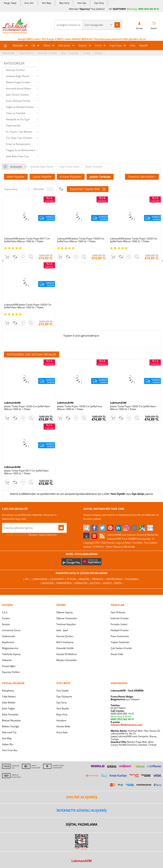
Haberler (7, 660)
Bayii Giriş (62, 714)
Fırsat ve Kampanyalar (18, 144)
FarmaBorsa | (65, 583)
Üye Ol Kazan (118, 612)
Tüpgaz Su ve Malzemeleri (21, 150)
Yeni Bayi (46, 3)
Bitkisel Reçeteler (12, 720)
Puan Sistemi (26, 53)
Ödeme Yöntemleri (67, 618)
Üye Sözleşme (64, 697)
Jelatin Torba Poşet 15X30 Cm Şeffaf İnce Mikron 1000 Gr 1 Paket (80, 408)
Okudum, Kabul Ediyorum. (29, 535)
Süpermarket (13, 125)
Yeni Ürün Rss (10, 750)
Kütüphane (8, 691)
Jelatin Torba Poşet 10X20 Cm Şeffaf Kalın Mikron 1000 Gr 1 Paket (133, 408)
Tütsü (47, 45)
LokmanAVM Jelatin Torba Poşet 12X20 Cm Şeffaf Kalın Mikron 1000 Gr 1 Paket (134, 240)
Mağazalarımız (10, 648)
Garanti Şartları (65, 636)
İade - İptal (62, 630)
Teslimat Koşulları (66, 624)
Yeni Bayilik (63, 708)
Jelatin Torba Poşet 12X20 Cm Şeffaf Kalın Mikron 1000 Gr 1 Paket (27, 408)
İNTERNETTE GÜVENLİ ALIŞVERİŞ (82, 810)
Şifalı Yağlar (9, 708)
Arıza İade (62, 732)
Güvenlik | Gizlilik (47, 53)
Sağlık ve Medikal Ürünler (20, 107)
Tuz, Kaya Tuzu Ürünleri (19, 138)
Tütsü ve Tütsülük (16, 113)
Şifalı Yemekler (10, 714)
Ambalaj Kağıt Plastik (18, 76)
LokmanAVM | (41, 579)
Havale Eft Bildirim (67, 654)
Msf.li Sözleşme (65, 642)
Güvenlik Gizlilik (65, 648)
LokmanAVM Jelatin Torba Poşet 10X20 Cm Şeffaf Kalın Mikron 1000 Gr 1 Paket (28, 306)
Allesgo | (96, 583)
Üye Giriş (99, 3)
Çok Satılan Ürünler (121, 648)
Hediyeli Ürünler (120, 630)
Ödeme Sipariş (64, 612)
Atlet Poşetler (16, 177)
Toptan (83, 45)
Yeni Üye (82, 3)
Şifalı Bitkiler (9, 703)
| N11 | (28, 579)
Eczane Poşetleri (71, 177)
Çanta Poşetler (42, 177)
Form (98, 45)
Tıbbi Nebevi (9, 697)
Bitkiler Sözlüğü (11, 726)
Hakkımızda (8, 53)
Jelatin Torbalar (100, 177)
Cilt (33, 45)
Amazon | (85, 579)
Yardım (87, 53)
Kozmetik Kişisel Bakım (19, 88)
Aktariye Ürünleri (15, 70)
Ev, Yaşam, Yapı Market (19, 132)
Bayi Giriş (64, 3)
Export (143, 45)
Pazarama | (133, 579)
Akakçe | (109, 583)
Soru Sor (29, 3)
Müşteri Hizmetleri (67, 660)
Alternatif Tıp (9, 732)
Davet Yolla (117, 654)
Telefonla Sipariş (11, 654)
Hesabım (61, 720)
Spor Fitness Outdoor (18, 95)
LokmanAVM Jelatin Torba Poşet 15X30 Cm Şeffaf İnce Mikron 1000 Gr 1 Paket (81, 240)
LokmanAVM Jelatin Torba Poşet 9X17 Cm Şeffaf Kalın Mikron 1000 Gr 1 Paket (27, 240)
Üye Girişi (138, 494)
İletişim (99, 53)
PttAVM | (73, 579)
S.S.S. (5, 612)
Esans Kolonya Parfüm (18, 101)
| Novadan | (48, 583)
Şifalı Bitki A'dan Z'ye (17, 156)
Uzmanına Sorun (11, 630)
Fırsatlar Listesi (119, 624)
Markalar (18, 45)
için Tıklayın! (125, 699)
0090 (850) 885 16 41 (122, 714)
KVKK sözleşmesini (18, 535)
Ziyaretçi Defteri (11, 672)
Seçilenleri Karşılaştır (61, 189)
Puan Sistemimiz (120, 636)
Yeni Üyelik (118, 494)
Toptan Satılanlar (120, 642)
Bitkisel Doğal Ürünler (18, 82)
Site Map (7, 738)
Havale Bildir (63, 726)
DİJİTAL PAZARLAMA (82, 824)
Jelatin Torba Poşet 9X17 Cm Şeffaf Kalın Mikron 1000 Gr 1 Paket (26, 472)
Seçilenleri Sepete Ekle (88, 189)
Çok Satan (64, 45)
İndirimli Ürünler (120, 618)
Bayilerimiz (8, 642)
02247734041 (119, 9)
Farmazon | (82, 583)
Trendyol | (99, 579)
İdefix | (119, 583)
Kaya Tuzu (116, 45)
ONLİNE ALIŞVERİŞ (82, 797)
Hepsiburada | (116, 579)
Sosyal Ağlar (9, 666)
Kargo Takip (10, 3)
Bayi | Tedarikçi (70, 53)
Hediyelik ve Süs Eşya (18, 119)
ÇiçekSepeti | (58, 579)
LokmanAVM (12, 403)
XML (133, 45)
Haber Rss (8, 744)
